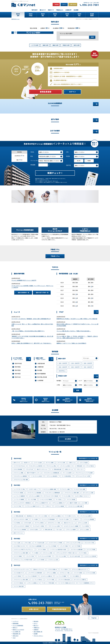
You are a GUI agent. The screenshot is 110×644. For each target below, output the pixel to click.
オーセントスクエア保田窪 (46, 500)
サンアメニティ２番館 (65, 489)
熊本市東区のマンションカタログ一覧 (89, 485)
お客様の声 (36, 630)
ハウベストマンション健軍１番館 (75, 506)
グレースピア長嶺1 (32, 500)
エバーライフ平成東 (91, 550)
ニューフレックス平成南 (51, 546)
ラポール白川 (59, 530)
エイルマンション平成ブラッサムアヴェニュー (24, 550)
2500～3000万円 (63, 367)
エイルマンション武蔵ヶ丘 (46, 576)
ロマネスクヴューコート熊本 (54, 523)
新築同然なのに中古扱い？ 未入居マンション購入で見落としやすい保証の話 (77, 319)
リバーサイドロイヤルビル (19, 466)
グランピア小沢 (30, 469)
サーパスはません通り (40, 543)
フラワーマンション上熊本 (54, 526)
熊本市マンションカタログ (18, 630)
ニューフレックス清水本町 (31, 576)
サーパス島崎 (35, 519)
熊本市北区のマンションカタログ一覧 (89, 565)
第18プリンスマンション (42, 469)
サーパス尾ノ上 (59, 500)
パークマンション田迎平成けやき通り (58, 550)
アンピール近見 (17, 543)
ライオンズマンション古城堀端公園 (51, 473)
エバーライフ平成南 (76, 546)
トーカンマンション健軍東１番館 (49, 489)
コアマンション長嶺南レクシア (59, 503)
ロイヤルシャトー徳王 (65, 573)
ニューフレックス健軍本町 (19, 496)
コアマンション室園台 (51, 573)
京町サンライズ (17, 463)
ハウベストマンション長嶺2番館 (34, 493)
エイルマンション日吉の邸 (90, 556)
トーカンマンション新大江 (37, 476)
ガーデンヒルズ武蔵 (91, 573)
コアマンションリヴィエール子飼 (83, 476)
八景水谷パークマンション (39, 569)
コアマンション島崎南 (71, 530)
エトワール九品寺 (38, 463)
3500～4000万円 (88, 367)
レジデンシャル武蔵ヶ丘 (32, 583)
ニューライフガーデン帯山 (19, 489)
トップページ (16, 621)
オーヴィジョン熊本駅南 (89, 519)
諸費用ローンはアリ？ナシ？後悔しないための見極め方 (71, 343)
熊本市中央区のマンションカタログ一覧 (88, 458)
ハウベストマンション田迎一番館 (21, 553)
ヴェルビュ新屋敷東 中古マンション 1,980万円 (24, 280)
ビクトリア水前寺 (84, 463)
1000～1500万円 (63, 363)
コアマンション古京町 (83, 523)
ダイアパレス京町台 (39, 523)
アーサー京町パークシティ (70, 516)
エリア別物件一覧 (16, 632)
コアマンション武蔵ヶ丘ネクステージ (80, 569)
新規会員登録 (16, 623)
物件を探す (36, 621)
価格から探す (56, 45)
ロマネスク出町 (28, 523)
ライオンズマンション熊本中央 (36, 466)
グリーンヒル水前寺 (67, 473)
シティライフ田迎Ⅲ (42, 550)
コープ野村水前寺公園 (56, 469)
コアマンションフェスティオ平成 (73, 543)
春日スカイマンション (69, 523)
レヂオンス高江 (28, 543)
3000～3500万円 (75, 367)
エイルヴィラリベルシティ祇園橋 (71, 526)
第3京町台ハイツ (31, 516)
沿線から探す (46, 45)
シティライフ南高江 (18, 556)
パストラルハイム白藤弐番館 (35, 546)
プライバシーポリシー (38, 636)
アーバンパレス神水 (66, 496)
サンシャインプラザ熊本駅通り (48, 519)
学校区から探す (66, 45)
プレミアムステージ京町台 (39, 526)
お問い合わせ (16, 636)
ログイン (36, 623)
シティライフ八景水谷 (18, 583)
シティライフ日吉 (30, 556)
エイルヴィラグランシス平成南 (55, 543)
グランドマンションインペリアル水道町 (84, 473)
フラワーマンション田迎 (61, 556)
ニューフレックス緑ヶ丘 (37, 580)
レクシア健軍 (84, 503)
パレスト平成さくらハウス (19, 546)
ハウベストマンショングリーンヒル (21, 569)
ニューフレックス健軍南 (19, 500)
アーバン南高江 (35, 553)
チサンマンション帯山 (51, 466)
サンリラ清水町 (64, 569)
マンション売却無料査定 (18, 626)
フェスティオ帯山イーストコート (82, 496)
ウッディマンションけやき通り (45, 556)
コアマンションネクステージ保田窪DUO (22, 503)
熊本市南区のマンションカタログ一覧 (89, 539)
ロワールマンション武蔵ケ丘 (80, 580)
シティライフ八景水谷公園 (64, 580)
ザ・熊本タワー (76, 519)
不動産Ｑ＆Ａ (36, 628)
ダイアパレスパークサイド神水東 (51, 496)
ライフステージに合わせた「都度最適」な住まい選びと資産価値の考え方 (31, 319)
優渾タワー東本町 (74, 503)
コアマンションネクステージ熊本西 (21, 526)
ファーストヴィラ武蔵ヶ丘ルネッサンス (67, 583)
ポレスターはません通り (75, 556)
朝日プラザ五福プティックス (33, 473)
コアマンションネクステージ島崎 (21, 519)
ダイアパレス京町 (61, 463)
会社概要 (36, 634)
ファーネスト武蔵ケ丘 (75, 576)
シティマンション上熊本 (85, 516)
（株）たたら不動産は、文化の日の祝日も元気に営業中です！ (28, 331)
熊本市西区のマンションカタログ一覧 (89, 512)
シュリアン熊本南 (40, 560)
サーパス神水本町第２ (67, 476)
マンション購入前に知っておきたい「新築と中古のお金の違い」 (74, 331)
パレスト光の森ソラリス (19, 573)
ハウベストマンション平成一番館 (21, 480)
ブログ (14, 638)
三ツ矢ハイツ (48, 506)
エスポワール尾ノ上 (33, 489)
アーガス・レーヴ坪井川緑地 (48, 583)
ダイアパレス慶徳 (50, 463)
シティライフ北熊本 (78, 573)
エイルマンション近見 (53, 560)
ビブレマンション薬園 (18, 473)
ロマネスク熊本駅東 (18, 469)
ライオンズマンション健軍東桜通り (53, 493)
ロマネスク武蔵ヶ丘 (53, 569)
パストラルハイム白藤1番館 (76, 550)
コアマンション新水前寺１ (52, 476)
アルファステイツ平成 (89, 543)
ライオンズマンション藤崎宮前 (20, 476)
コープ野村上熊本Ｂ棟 (18, 516)
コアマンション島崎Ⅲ (84, 530)
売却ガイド (15, 628)
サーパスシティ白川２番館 (79, 489)
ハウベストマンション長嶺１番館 (72, 493)
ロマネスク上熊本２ (34, 530)
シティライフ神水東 (71, 500)
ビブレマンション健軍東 (34, 496)
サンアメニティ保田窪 (18, 493)
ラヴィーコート (80, 469)
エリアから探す (35, 45)
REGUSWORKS (96, 633)
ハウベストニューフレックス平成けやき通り (23, 560)
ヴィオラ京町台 (17, 523)
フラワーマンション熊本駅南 (20, 530)
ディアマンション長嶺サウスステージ (33, 506)
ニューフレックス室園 (61, 576)
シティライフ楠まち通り (19, 586)
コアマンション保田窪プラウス (42, 503)
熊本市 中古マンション (16, 19)
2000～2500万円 (88, 363)
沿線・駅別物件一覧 (38, 632)
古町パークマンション (18, 533)
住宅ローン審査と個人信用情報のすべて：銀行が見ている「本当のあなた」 (32, 343)
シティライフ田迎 (64, 546)
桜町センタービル (69, 469)
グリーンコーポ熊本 (43, 516)
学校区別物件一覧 (16, 634)
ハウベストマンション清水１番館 (21, 580)
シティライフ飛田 (50, 580)
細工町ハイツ (27, 463)
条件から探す (77, 45)
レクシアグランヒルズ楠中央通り (35, 573)
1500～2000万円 (75, 363)
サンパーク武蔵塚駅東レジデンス (86, 583)
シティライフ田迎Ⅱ (83, 553)
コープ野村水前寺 (78, 466)
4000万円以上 (62, 371)
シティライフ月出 (17, 506)
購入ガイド (36, 626)
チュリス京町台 (86, 526)
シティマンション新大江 (65, 466)
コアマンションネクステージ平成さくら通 (65, 553)
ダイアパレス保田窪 (60, 506)
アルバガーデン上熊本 (64, 519)
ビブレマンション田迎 (47, 553)
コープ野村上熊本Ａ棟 (47, 530)
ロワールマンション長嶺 (88, 493)
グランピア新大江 (90, 466)
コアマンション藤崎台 (56, 516)
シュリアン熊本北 (17, 576)
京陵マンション (73, 463)
